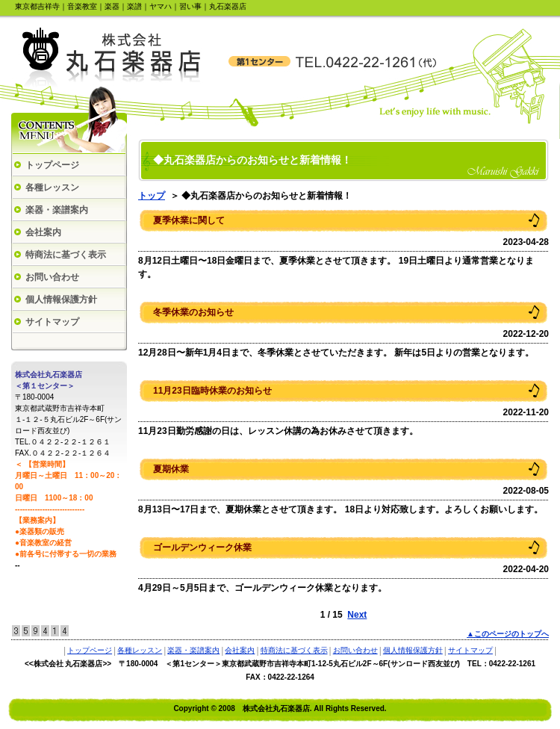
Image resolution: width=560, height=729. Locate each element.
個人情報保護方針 (61, 300)
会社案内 (43, 232)
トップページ (52, 165)
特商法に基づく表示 (66, 255)
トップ (152, 196)
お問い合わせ (52, 277)
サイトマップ (52, 322)
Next (357, 615)
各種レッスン (52, 187)
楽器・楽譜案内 (57, 210)
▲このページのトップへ (508, 634)
